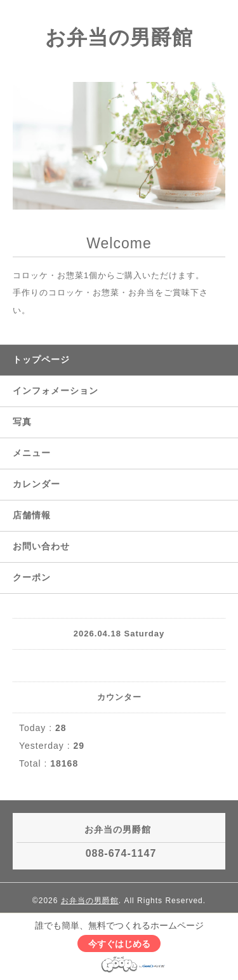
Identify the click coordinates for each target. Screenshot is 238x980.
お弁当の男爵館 (119, 37)
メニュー (32, 453)
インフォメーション (56, 391)
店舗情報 (32, 515)
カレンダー (36, 484)
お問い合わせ (41, 546)
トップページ (41, 359)
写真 (22, 422)
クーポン (32, 577)
